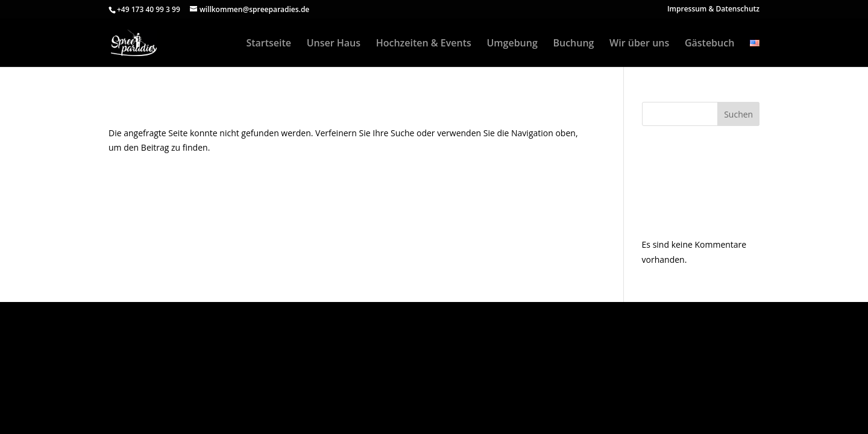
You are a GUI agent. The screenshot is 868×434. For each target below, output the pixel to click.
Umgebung (512, 44)
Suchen (738, 114)
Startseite (269, 44)
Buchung (573, 44)
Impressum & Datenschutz (713, 10)
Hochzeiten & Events (424, 44)
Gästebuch (709, 44)
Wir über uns (639, 44)
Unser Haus (334, 44)
